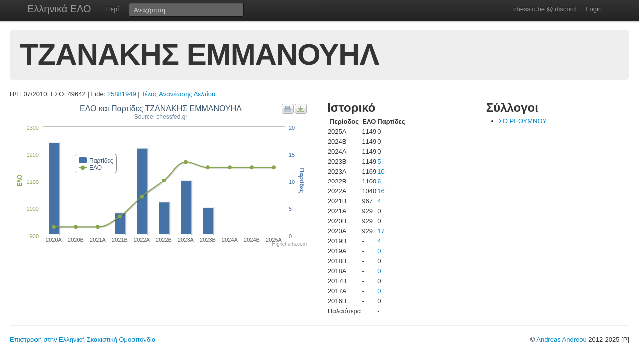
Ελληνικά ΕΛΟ (59, 9)
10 (381, 171)
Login (594, 9)
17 (381, 231)
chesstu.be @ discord (544, 9)
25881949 (122, 94)
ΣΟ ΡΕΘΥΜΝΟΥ (523, 121)
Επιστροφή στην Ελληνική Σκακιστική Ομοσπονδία (83, 339)
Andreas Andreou (561, 339)
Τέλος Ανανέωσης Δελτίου (178, 94)
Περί (113, 9)
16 (381, 191)
